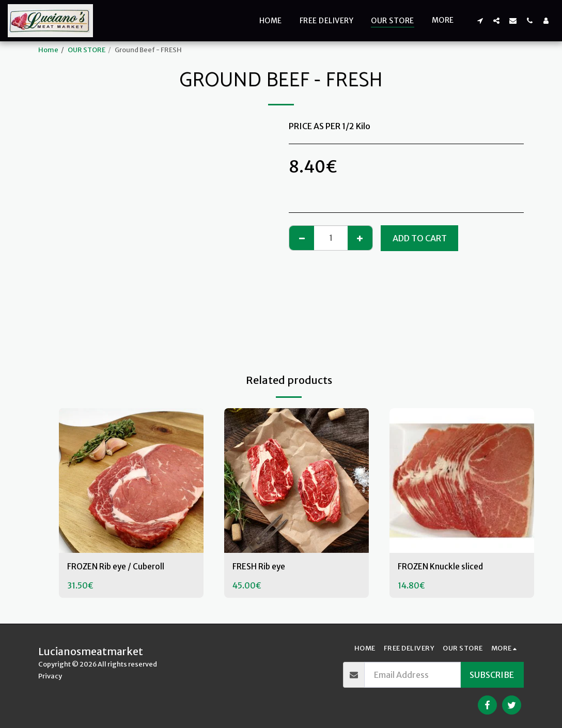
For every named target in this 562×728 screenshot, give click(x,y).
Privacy (50, 676)
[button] (480, 20)
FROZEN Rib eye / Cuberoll (117, 567)
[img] (131, 481)
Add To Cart (420, 238)
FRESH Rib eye (259, 567)
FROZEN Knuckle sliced (441, 567)
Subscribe (492, 675)
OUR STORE (87, 50)
